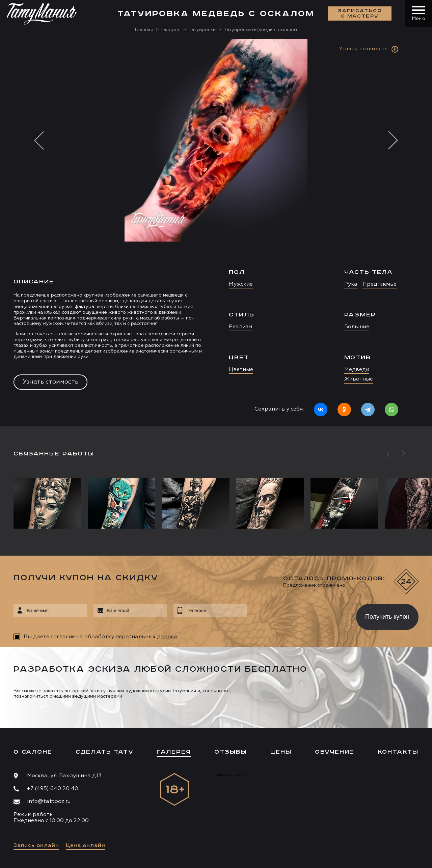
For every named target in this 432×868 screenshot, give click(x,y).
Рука (351, 284)
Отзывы (231, 752)
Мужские (241, 284)
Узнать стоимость (50, 382)
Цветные (241, 370)
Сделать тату (104, 752)
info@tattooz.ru (49, 802)
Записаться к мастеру (360, 13)
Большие (357, 327)
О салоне (33, 752)
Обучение (334, 752)
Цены (281, 752)
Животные (359, 379)
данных (167, 637)
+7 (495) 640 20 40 (53, 789)
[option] (216, 233)
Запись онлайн (36, 846)
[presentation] (296, 615)
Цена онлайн (86, 846)
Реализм (240, 327)
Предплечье (380, 284)
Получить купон (387, 617)
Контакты (398, 752)
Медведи (357, 370)
